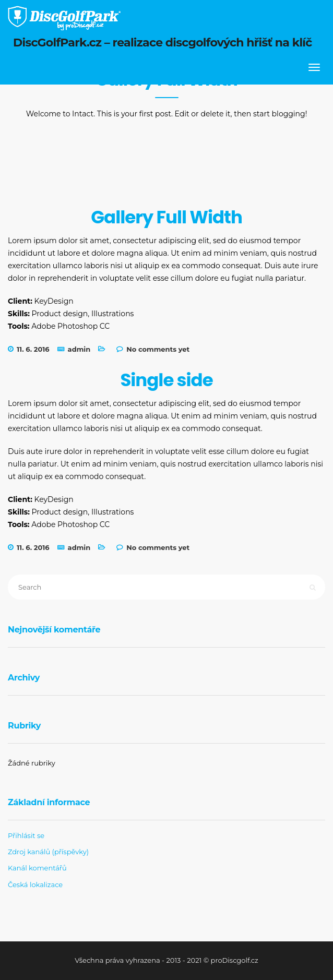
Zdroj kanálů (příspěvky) (48, 852)
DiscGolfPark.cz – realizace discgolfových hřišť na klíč (163, 43)
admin (79, 349)
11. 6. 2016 (33, 349)
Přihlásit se (26, 835)
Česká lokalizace (35, 885)
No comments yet (158, 349)
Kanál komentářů (37, 868)
